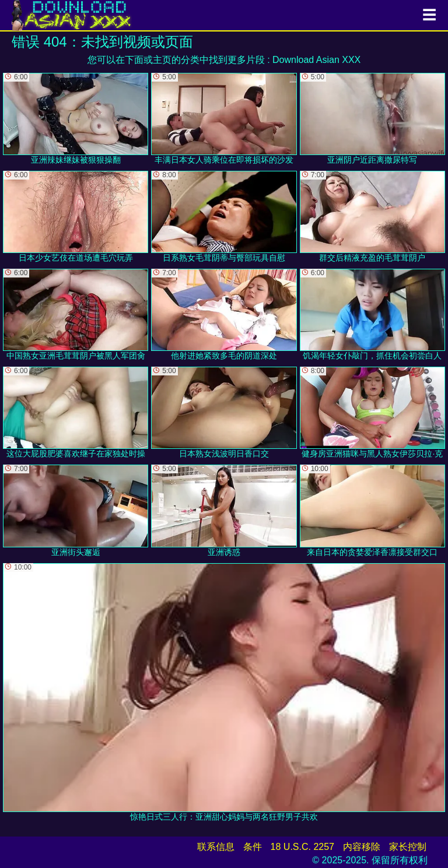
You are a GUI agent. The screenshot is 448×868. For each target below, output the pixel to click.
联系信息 (216, 847)
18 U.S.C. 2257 (302, 847)
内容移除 (362, 847)
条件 (253, 847)
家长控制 (408, 847)
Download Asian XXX (316, 60)
